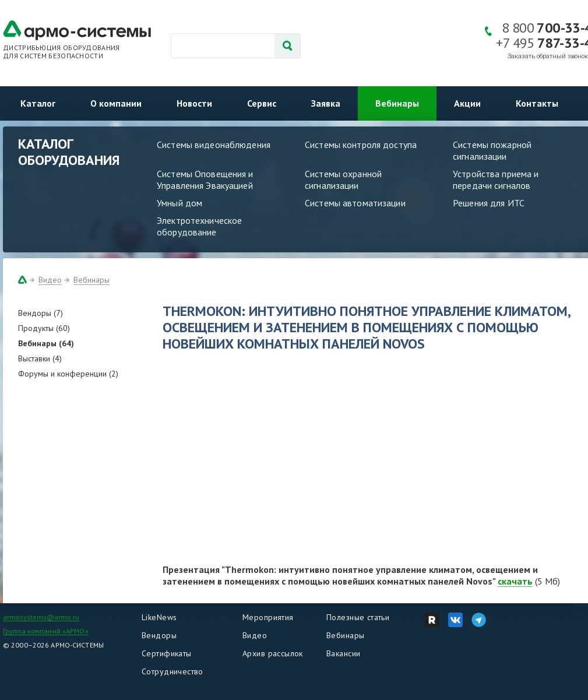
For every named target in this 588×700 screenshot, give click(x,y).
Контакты (537, 103)
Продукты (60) (44, 328)
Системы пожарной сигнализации (492, 150)
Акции (467, 103)
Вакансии (343, 653)
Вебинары (397, 103)
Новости (194, 103)
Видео (50, 280)
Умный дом (179, 203)
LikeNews (159, 617)
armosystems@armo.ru (41, 617)
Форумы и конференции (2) (68, 374)
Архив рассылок (273, 653)
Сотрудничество (172, 671)
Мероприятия (268, 617)
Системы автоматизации (355, 203)
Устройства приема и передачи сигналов (496, 180)
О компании (116, 103)
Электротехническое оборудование (199, 226)
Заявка (326, 103)
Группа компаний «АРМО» (46, 631)
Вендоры (159, 635)
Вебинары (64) (46, 343)
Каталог (38, 103)
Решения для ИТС (489, 203)
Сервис (262, 103)
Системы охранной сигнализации (343, 180)
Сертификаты (167, 653)
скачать (515, 581)
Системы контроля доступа (361, 145)
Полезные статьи (358, 617)
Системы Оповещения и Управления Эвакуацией (205, 180)
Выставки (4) (40, 358)
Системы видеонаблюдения (214, 145)
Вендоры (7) (41, 313)
